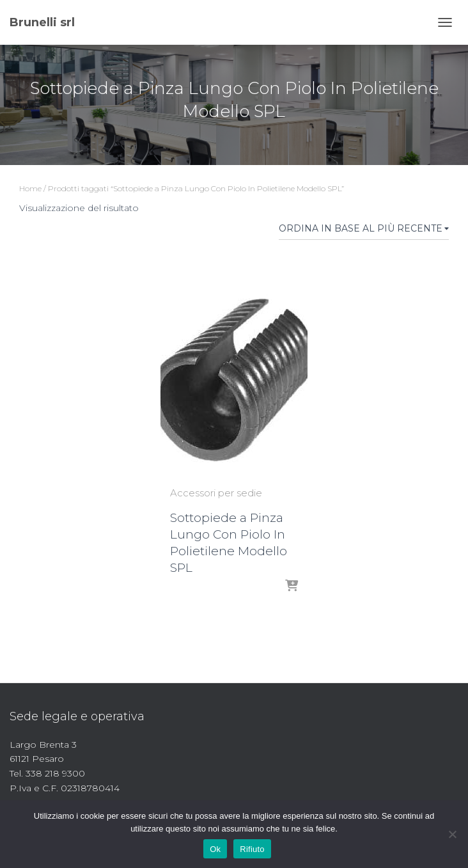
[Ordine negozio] (364, 231)
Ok (215, 849)
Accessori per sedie (216, 493)
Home (30, 188)
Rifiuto (252, 849)
